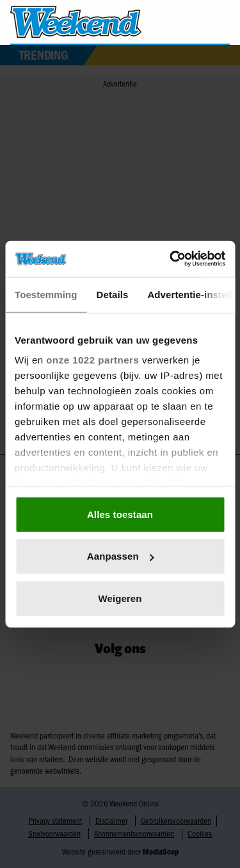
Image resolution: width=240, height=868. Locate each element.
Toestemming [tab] (46, 294)
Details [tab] (113, 294)
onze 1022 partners (92, 360)
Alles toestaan (120, 514)
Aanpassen (121, 556)
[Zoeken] (220, 22)
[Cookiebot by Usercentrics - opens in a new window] (171, 259)
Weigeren (120, 598)
